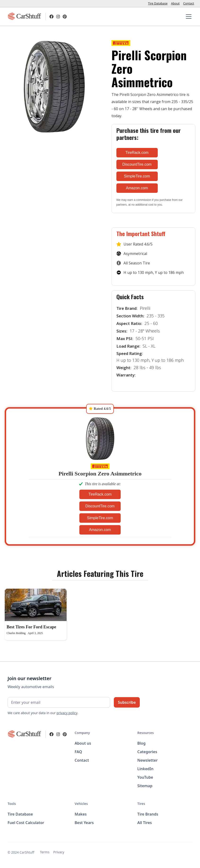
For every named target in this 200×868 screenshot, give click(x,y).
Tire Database (158, 3)
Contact (189, 3)
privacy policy (67, 713)
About (175, 3)
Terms (45, 852)
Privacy (59, 852)
